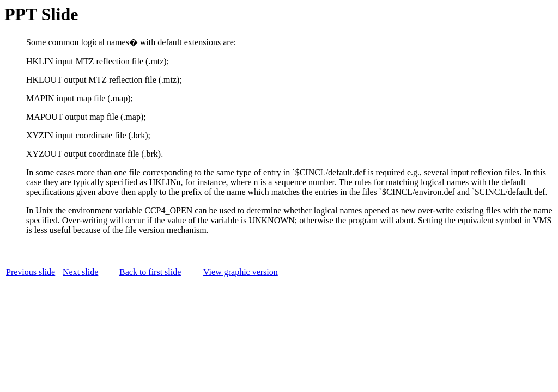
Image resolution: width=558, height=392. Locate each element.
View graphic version (241, 272)
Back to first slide (150, 272)
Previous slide (31, 272)
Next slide (80, 272)
